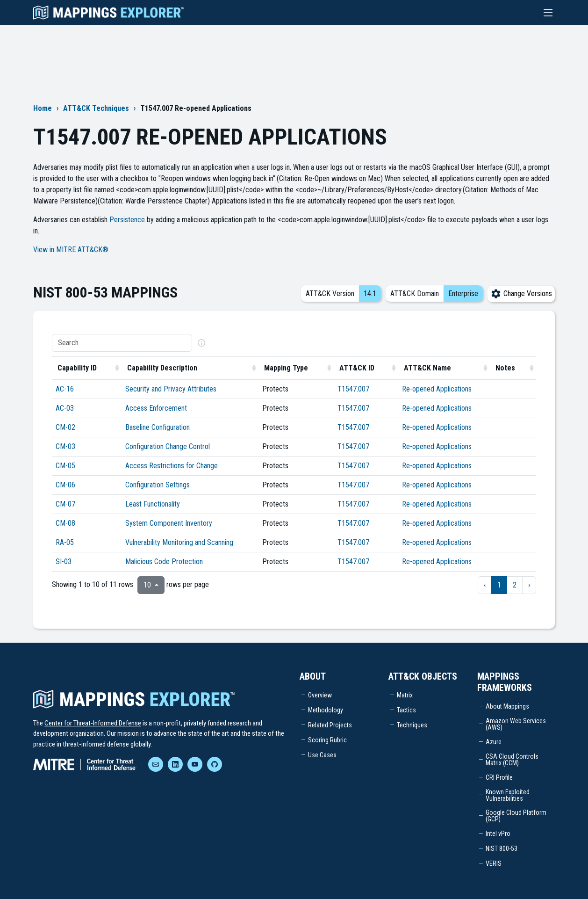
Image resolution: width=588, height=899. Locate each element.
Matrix (405, 695)
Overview (320, 695)
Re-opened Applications (437, 389)
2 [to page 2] (515, 585)
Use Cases (322, 755)
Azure (494, 742)
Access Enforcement (156, 408)
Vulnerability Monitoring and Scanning (179, 542)
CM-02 (65, 427)
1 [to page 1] (499, 585)
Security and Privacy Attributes (171, 389)
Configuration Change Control (168, 446)
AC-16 (65, 389)
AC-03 (65, 408)
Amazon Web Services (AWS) (516, 724)
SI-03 (64, 562)
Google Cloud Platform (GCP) (516, 816)
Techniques (412, 725)
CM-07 (65, 504)
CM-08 (65, 523)
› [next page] (529, 585)
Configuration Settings (158, 485)
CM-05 (65, 466)
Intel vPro (498, 834)
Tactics (406, 710)
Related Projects (330, 725)
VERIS (494, 863)
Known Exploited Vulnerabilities (508, 795)
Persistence (127, 220)
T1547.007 (353, 389)
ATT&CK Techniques (96, 108)
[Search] (122, 343)
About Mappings (507, 706)
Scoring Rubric (327, 740)
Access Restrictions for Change (172, 466)
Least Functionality (153, 504)
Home (43, 108)
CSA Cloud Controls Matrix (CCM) (512, 760)
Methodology (326, 710)
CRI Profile (499, 777)
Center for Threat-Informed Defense (93, 723)
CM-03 (65, 446)
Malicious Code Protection (164, 562)
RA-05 (65, 542)
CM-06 (65, 485)
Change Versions (521, 294)
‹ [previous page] (485, 585)
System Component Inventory (169, 523)
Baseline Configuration (158, 427)
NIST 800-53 (502, 848)
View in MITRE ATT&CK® (71, 250)
